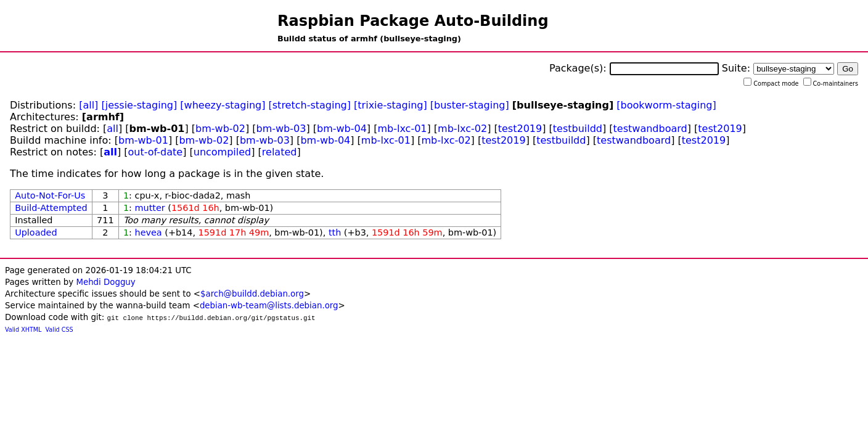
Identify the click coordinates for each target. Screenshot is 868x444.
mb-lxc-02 (462, 129)
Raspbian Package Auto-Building (413, 21)
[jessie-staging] (139, 105)
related (280, 152)
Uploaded (36, 232)
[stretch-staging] (310, 105)
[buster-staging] (470, 105)
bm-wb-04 (342, 129)
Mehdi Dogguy (105, 282)
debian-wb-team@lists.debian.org (269, 306)
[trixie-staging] (391, 105)
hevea (149, 232)
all (113, 129)
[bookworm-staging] (666, 105)
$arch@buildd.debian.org (252, 294)
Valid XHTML (23, 330)
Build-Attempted (51, 208)
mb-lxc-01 (402, 129)
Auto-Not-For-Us (50, 195)
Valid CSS (59, 330)
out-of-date (156, 152)
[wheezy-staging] (223, 105)
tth (335, 232)
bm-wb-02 (220, 129)
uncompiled (223, 152)
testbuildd (578, 129)
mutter (150, 208)
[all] (88, 105)
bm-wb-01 (143, 140)
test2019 (520, 129)
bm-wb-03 (281, 129)
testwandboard (650, 129)
